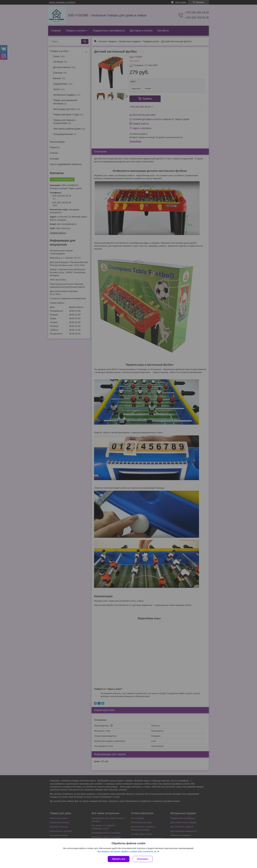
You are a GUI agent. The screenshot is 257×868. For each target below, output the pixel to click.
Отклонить (143, 859)
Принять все (119, 859)
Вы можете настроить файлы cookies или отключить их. (127, 851)
